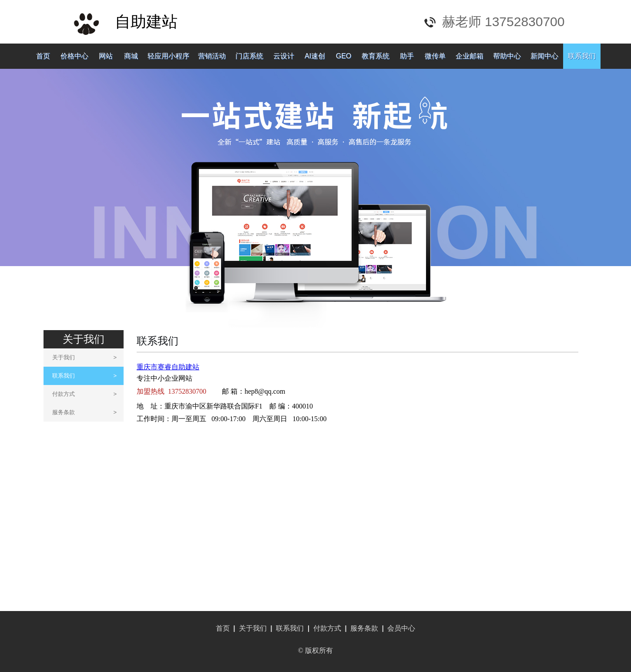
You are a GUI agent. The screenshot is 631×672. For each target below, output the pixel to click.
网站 (106, 56)
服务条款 (84, 412)
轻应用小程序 (168, 56)
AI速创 (315, 56)
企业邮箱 (470, 56)
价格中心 (74, 56)
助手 (407, 56)
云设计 (284, 56)
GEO (344, 56)
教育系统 (376, 56)
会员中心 (401, 628)
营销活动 (212, 56)
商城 (131, 56)
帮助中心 (507, 56)
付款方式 (84, 394)
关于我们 (84, 357)
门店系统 (249, 56)
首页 (43, 56)
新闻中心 (544, 56)
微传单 (435, 56)
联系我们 (582, 56)
